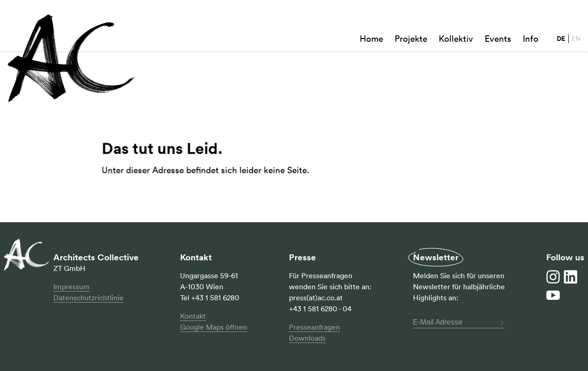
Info (531, 39)
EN (576, 39)
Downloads (307, 338)
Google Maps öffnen (214, 327)
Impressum (71, 287)
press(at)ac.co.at (316, 298)
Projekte (411, 39)
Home (371, 39)
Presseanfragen (314, 327)
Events (498, 39)
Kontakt (193, 316)
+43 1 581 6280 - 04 (320, 309)
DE (561, 39)
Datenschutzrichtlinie (88, 298)
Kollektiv (456, 39)
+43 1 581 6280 (215, 298)
